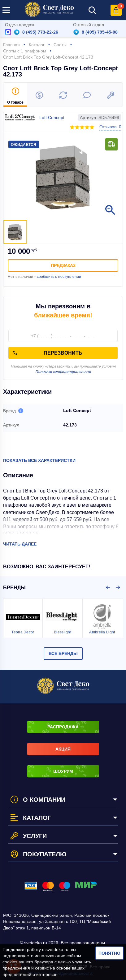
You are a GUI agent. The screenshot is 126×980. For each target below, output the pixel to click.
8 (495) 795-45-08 (100, 32)
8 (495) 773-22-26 (40, 32)
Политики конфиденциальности (63, 372)
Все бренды (63, 653)
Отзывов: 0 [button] (110, 127)
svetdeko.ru (57, 949)
